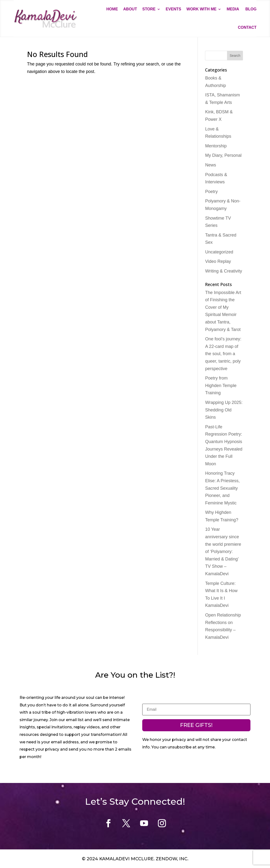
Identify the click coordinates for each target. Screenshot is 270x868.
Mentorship (216, 146)
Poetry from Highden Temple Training (221, 385)
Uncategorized (219, 252)
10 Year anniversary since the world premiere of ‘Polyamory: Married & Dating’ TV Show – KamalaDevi (223, 552)
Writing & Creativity (224, 271)
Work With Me (201, 9)
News (210, 165)
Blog (251, 9)
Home (112, 9)
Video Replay (218, 261)
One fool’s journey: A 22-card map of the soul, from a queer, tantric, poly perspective (223, 354)
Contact (247, 27)
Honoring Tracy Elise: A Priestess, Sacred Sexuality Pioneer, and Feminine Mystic (222, 488)
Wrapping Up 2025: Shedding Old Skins (224, 410)
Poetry (211, 192)
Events (173, 9)
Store (149, 9)
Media (233, 9)
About (130, 9)
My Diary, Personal (223, 155)
